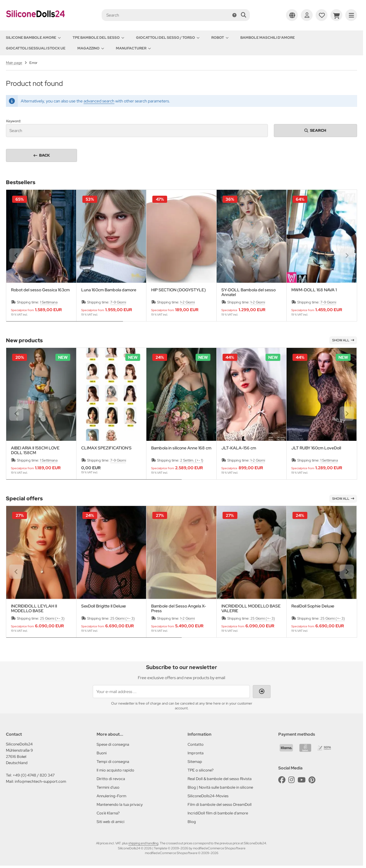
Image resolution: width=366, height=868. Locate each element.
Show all (343, 340)
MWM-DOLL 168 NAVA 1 (314, 290)
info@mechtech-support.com (40, 781)
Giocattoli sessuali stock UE (36, 48)
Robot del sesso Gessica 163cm (40, 290)
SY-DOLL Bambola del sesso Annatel (248, 292)
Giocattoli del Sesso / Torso (168, 38)
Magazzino (91, 48)
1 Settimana (49, 302)
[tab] (65, 326)
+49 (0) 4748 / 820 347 (34, 775)
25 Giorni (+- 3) (52, 618)
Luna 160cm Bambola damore (109, 290)
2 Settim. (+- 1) (192, 460)
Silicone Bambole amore (33, 38)
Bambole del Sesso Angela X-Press (179, 608)
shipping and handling (143, 843)
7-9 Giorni (118, 302)
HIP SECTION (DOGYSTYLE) (179, 290)
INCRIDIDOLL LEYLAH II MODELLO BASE (34, 608)
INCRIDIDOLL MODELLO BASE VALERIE (251, 608)
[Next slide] (347, 255)
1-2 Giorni (187, 302)
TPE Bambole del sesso (98, 38)
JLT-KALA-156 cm (239, 448)
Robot (220, 38)
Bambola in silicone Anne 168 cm (181, 448)
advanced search (99, 101)
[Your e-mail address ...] (171, 692)
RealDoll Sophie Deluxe (313, 606)
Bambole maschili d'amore (268, 38)
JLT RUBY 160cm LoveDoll (316, 448)
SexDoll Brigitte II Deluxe (104, 606)
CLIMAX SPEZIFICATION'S (106, 448)
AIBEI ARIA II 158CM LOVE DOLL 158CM (35, 450)
